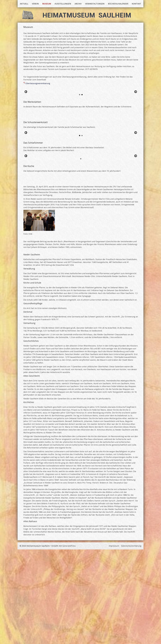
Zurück (26, 101)
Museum (47, 4)
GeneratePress (69, 640)
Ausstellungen (63, 4)
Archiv (78, 4)
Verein (35, 4)
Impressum (114, 640)
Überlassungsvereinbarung (38, 83)
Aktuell (24, 4)
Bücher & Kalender (118, 4)
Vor (135, 101)
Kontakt (136, 4)
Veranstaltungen (95, 4)
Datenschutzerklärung (131, 640)
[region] (81, 102)
